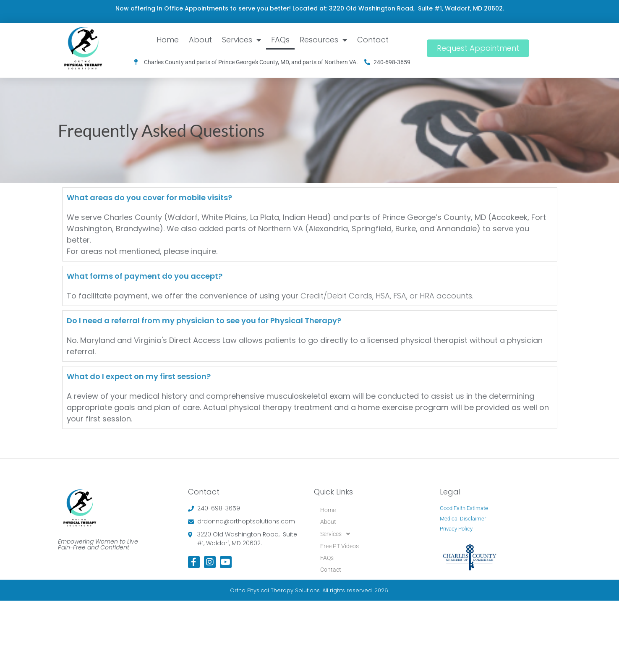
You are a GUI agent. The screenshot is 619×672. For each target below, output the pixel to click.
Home (168, 40)
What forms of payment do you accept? (145, 276)
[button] (373, 534)
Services (242, 40)
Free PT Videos (340, 546)
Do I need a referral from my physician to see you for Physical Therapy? (204, 320)
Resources (323, 40)
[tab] (310, 197)
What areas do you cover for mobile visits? (149, 197)
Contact (373, 40)
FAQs (280, 40)
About (200, 40)
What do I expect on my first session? (139, 376)
